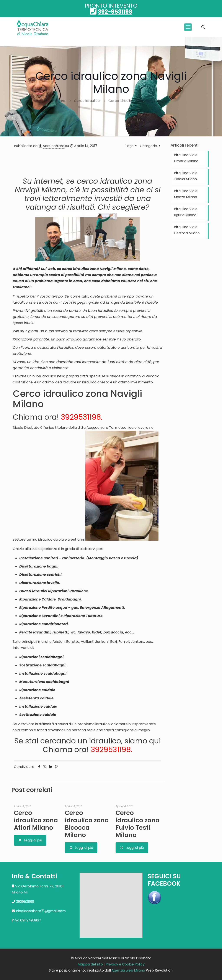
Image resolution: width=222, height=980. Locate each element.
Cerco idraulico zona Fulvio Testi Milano (138, 824)
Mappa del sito (90, 964)
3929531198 (81, 417)
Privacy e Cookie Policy (125, 964)
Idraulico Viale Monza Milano (186, 194)
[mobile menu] (188, 27)
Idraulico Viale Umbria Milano (186, 158)
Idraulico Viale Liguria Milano (186, 212)
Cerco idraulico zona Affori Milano (36, 820)
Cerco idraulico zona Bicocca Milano (87, 824)
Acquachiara (54, 146)
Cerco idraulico (87, 101)
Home (60, 101)
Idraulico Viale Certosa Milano (187, 230)
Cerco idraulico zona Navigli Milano (138, 101)
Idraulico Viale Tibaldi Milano (186, 176)
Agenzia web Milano (128, 970)
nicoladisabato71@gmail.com (41, 911)
